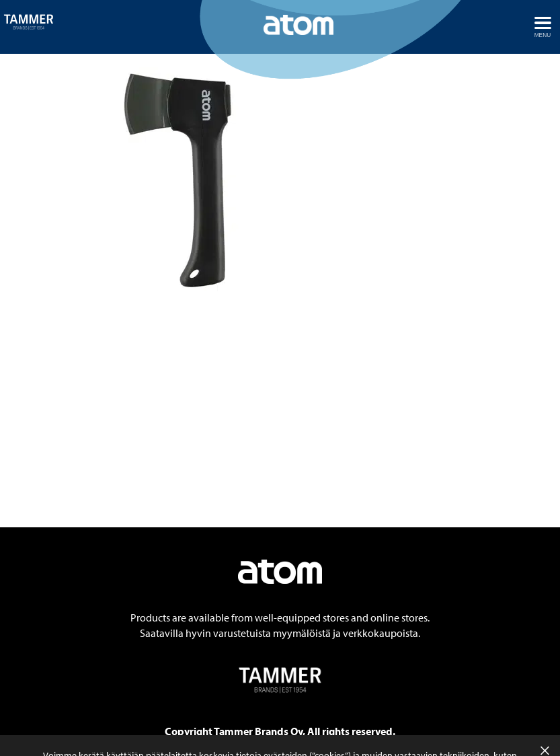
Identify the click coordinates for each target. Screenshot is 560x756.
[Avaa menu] (543, 27)
